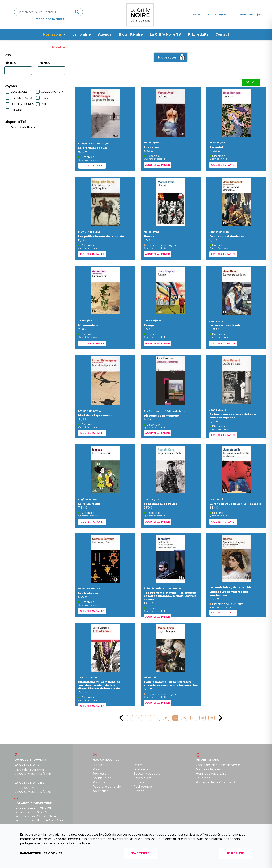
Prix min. (10, 63)
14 (166, 718)
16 (184, 718)
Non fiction (101, 791)
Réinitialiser (58, 47)
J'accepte (141, 853)
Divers (138, 765)
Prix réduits (198, 34)
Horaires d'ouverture (211, 774)
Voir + (251, 82)
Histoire (139, 782)
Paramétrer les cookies (41, 853)
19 (212, 718)
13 (157, 718)
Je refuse (235, 853)
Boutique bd (102, 778)
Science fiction (144, 769)
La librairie (82, 34)
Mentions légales (208, 769)
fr (196, 15)
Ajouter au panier (92, 166)
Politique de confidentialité (216, 782)
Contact (222, 34)
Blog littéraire (131, 34)
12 (148, 718)
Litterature (101, 765)
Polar (97, 769)
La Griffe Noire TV (165, 34)
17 (193, 718)
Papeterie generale (107, 787)
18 (203, 718)
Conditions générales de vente (218, 765)
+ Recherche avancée (49, 19)
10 (130, 718)
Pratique (99, 782)
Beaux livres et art (147, 774)
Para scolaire (143, 778)
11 (139, 718)
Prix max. (44, 63)
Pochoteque (143, 787)
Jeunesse (100, 774)
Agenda (105, 34)
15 (175, 718)
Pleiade (139, 791)
